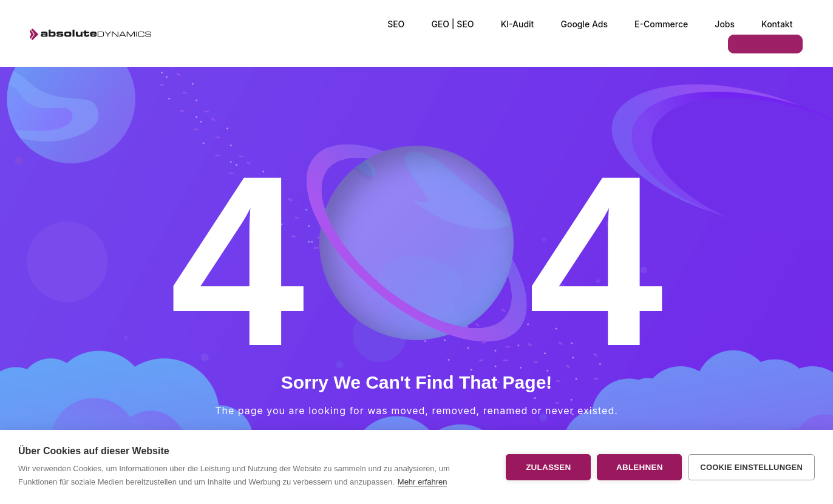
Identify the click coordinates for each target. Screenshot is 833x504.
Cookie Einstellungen (751, 467)
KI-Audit (518, 24)
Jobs (725, 24)
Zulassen (548, 467)
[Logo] (90, 34)
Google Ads (584, 24)
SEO (396, 24)
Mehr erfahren (423, 482)
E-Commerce (661, 24)
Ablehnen (640, 467)
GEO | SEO (452, 24)
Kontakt (777, 24)
